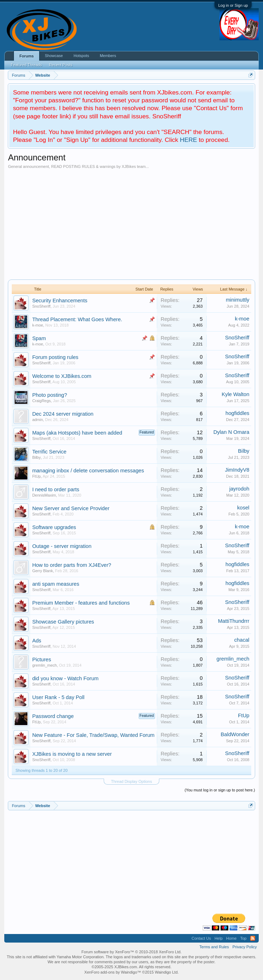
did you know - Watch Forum (65, 678)
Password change (53, 716)
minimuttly (238, 300)
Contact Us (201, 938)
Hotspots (81, 56)
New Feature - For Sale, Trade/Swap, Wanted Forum (93, 735)
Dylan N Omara (231, 432)
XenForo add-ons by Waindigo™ (113, 972)
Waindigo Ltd (166, 972)
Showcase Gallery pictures (63, 622)
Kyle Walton (236, 394)
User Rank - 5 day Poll (58, 697)
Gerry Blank (42, 571)
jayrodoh (239, 489)
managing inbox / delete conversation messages (88, 471)
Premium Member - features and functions (81, 603)
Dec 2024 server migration (63, 414)
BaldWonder (235, 734)
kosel (243, 508)
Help (219, 938)
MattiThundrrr (234, 621)
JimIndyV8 (237, 470)
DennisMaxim (44, 495)
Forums (26, 56)
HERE (189, 140)
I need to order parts (56, 489)
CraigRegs (41, 401)
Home (231, 938)
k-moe (38, 325)
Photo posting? (50, 395)
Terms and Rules (214, 947)
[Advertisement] (131, 222)
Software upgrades (54, 527)
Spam (39, 338)
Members (108, 56)
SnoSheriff (41, 306)
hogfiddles (238, 413)
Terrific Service (49, 452)
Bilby (36, 457)
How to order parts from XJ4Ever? (72, 565)
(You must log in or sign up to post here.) (220, 790)
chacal (242, 640)
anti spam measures (56, 584)
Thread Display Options (132, 781)
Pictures (42, 660)
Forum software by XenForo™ (132, 952)
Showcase (54, 56)
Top (243, 938)
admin (37, 420)
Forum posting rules (55, 357)
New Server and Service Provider (71, 508)
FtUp (36, 476)
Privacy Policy (244, 947)
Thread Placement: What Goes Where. (77, 319)
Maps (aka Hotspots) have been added (77, 433)
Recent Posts (61, 65)
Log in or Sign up (233, 5)
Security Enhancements (60, 301)
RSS (253, 938)
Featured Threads (26, 65)
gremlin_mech (44, 665)
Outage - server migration (62, 546)
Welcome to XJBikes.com (62, 376)
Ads (37, 641)
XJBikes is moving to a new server (72, 754)
